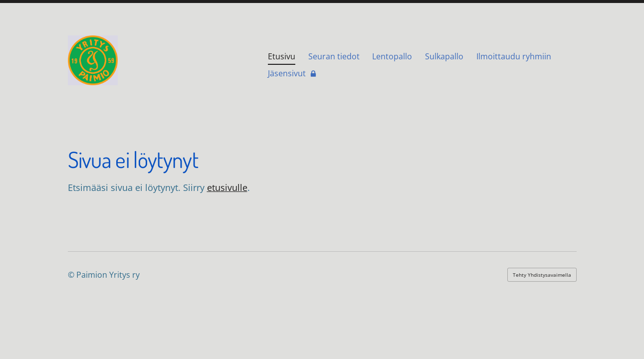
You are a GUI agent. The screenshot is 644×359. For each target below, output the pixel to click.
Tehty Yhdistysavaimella (542, 275)
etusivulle (227, 187)
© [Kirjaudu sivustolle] (72, 275)
